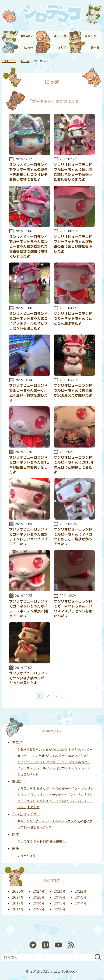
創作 (16, 834)
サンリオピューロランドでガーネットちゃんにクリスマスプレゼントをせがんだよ (73, 609)
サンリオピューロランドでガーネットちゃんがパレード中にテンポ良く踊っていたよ (28, 609)
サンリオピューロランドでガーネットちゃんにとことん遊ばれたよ (73, 318)
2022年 (81, 891)
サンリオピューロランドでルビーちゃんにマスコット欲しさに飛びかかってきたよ (73, 537)
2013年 (18, 909)
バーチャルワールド (63, 801)
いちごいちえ (26, 789)
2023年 (60, 891)
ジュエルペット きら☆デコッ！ (46, 762)
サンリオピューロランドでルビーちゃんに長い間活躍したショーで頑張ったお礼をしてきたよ (73, 172)
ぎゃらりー (92, 36)
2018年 (81, 897)
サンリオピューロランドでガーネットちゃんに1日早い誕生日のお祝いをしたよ (29, 465)
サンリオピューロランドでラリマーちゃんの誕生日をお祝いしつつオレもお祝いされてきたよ (28, 172)
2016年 (39, 903)
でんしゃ (43, 801)
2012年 (39, 909)
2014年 (81, 903)
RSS (71, 945)
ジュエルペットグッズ (61, 821)
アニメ (17, 742)
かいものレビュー (26, 814)
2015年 (60, 903)
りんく (62, 48)
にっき (29, 48)
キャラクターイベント (65, 789)
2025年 (18, 891)
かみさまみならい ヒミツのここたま (42, 750)
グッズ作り (25, 842)
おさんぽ (43, 789)
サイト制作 (41, 842)
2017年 (18, 903)
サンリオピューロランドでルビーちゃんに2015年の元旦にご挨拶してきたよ (74, 465)
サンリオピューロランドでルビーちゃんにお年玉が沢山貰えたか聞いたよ (73, 390)
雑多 (16, 849)
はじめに (27, 36)
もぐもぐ (33, 807)
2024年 (39, 891)
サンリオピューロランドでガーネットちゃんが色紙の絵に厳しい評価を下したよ (73, 244)
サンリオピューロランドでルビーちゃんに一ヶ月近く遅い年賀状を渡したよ (28, 393)
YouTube (58, 945)
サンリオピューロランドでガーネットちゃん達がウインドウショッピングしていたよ (28, 537)
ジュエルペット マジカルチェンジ (57, 768)
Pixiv (46, 945)
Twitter (33, 945)
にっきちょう (26, 856)
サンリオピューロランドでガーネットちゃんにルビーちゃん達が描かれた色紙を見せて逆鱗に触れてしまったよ (28, 247)
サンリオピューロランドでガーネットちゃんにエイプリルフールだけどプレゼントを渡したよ (28, 321)
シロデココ (9, 61)
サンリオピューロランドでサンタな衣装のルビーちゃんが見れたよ (28, 678)
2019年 (60, 897)
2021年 (18, 897)
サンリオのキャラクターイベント (53, 795)
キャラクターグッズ (31, 821)
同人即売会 (57, 842)
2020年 (39, 897)
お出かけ (19, 781)
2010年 (60, 909)
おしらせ (60, 36)
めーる (95, 48)
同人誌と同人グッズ (38, 827)
